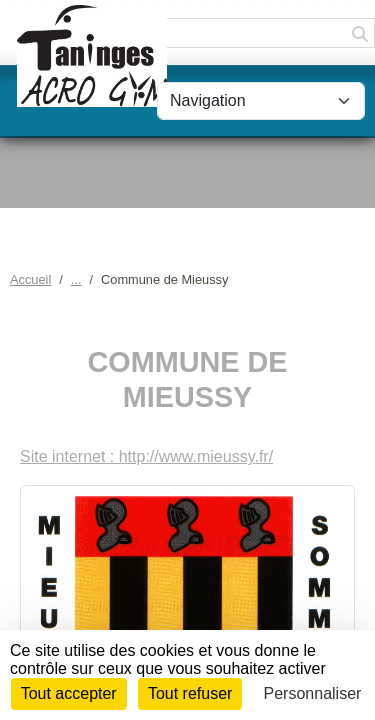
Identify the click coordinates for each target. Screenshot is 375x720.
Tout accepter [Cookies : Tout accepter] (69, 693)
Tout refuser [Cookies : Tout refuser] (190, 693)
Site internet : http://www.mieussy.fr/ (146, 456)
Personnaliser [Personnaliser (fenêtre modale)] (313, 693)
